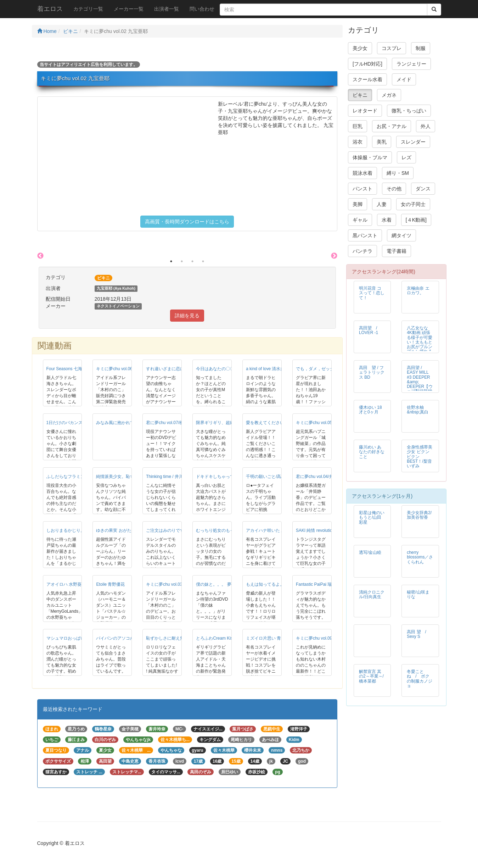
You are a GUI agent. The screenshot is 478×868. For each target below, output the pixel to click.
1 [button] (171, 261)
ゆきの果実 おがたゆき (118, 530)
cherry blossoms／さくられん (420, 557)
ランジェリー (411, 64)
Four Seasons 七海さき (69, 369)
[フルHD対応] (367, 64)
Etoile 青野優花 (110, 584)
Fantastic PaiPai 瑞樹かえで (322, 584)
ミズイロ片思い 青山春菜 (270, 638)
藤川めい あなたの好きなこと (372, 452)
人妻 (382, 204)
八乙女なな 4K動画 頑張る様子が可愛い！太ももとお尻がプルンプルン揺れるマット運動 (420, 342)
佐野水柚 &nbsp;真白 (418, 410)
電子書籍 (397, 251)
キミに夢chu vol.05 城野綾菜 (323, 423)
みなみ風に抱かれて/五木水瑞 (124, 423)
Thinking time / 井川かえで (171, 477)
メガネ (389, 95)
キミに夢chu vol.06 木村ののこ (125, 369)
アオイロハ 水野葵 (64, 584)
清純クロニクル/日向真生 (372, 594)
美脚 (358, 204)
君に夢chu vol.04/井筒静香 (321, 477)
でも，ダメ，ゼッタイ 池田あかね (328, 369)
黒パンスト (365, 235)
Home (47, 31)
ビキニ (71, 31)
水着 (387, 220)
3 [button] (192, 261)
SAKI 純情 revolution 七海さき (324, 530)
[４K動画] (416, 220)
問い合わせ (202, 9)
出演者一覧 (167, 9)
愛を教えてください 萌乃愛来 (274, 423)
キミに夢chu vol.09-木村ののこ (325, 638)
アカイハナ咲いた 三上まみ (272, 530)
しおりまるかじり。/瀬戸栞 (72, 530)
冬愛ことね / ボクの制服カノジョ (420, 678)
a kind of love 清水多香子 (269, 369)
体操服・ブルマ (370, 157)
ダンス (423, 189)
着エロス (50, 9)
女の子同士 (413, 204)
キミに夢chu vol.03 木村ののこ (175, 584)
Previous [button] (40, 256)
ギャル (360, 220)
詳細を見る (187, 316)
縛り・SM (398, 173)
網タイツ (401, 235)
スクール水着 (367, 79)
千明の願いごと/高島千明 (270, 477)
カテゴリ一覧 (88, 9)
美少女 (360, 48)
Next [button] (334, 256)
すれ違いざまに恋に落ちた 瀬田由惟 (181, 369)
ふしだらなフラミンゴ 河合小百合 (79, 477)
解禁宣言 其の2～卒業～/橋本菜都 (371, 676)
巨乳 (358, 126)
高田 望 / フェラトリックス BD (372, 372)
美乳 (382, 142)
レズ (406, 157)
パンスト (362, 189)
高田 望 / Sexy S (419, 634)
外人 (426, 126)
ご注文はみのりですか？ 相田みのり (181, 530)
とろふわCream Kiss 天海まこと (227, 638)
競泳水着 (362, 173)
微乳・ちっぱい (409, 111)
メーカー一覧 (129, 9)
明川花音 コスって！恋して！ (372, 293)
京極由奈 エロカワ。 (418, 291)
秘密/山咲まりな (418, 594)
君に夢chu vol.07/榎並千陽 (171, 423)
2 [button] (182, 261)
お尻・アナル (392, 126)
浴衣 (358, 142)
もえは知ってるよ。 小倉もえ (274, 584)
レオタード (365, 111)
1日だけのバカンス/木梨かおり (76, 423)
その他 (394, 189)
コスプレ (392, 48)
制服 (421, 48)
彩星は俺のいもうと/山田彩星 (372, 517)
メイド (404, 79)
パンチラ (362, 251)
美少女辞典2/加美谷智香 (419, 515)
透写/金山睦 (370, 552)
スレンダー (413, 142)
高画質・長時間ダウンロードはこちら (187, 222)
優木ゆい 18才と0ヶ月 (370, 410)
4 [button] (203, 261)
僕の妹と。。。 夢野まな (220, 584)
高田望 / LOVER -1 (370, 330)
